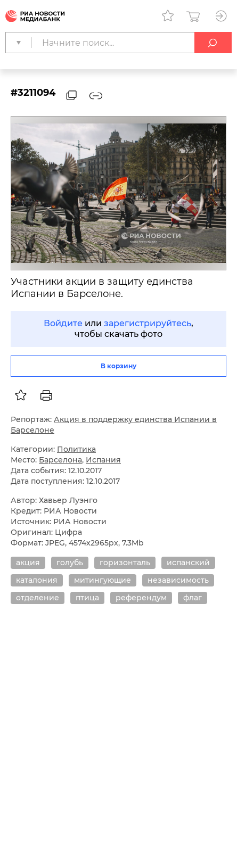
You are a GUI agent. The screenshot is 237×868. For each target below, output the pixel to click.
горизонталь (125, 563)
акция (28, 563)
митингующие (103, 580)
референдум (141, 598)
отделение (38, 598)
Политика (76, 449)
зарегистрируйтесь (148, 323)
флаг (193, 598)
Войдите (63, 323)
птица (87, 598)
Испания (103, 460)
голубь (70, 563)
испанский (188, 563)
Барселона (60, 460)
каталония (37, 580)
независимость (178, 580)
